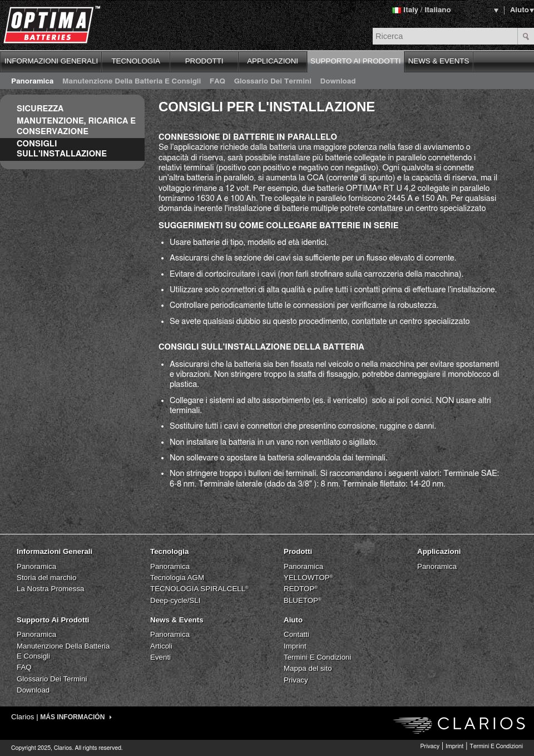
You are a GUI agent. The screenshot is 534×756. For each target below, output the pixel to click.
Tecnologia (169, 551)
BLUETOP (303, 600)
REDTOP (301, 589)
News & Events (177, 620)
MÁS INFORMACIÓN (76, 717)
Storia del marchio (46, 578)
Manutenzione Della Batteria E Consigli (132, 81)
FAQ (217, 81)
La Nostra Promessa (50, 589)
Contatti (296, 634)
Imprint (295, 646)
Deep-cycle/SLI (175, 600)
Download (338, 81)
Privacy (296, 680)
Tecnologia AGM (177, 578)
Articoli (161, 646)
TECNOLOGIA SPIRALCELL (199, 589)
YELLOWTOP (308, 578)
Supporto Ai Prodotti (53, 620)
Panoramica (32, 81)
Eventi (160, 657)
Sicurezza (40, 109)
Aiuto (520, 10)
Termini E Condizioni (317, 657)
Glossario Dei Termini (273, 81)
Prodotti (298, 551)
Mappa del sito (308, 668)
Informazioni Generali (55, 551)
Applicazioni (439, 551)
